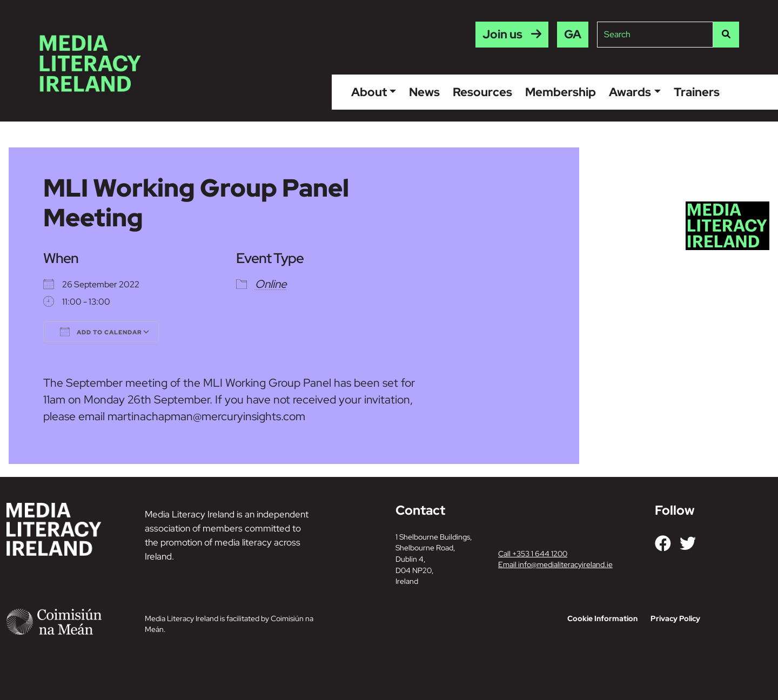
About (369, 92)
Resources (482, 92)
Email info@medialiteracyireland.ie (555, 564)
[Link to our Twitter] (688, 543)
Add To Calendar (101, 332)
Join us (502, 34)
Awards (630, 92)
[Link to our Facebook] (663, 543)
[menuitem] (573, 35)
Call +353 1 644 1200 (533, 554)
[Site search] (655, 35)
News (424, 92)
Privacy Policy (675, 618)
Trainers (697, 92)
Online (271, 284)
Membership (561, 92)
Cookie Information (602, 618)
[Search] (726, 35)
